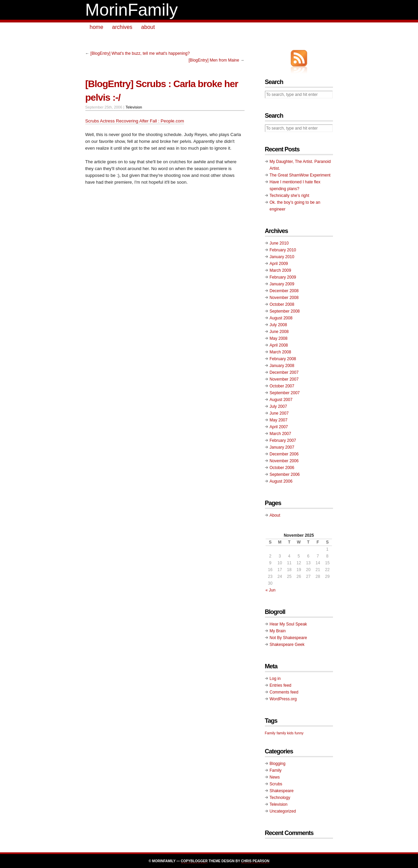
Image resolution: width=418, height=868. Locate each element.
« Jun (271, 590)
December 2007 (284, 372)
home (97, 27)
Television (134, 107)
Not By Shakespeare (288, 638)
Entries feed (281, 685)
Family (276, 770)
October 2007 (282, 386)
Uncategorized (283, 811)
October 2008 (282, 304)
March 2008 (280, 352)
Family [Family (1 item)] (270, 733)
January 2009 (282, 284)
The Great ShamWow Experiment (300, 175)
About (275, 515)
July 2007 (278, 406)
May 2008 (279, 338)
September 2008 (285, 311)
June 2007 (279, 413)
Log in (275, 679)
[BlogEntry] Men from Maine (214, 60)
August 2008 (281, 318)
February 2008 (283, 359)
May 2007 (279, 420)
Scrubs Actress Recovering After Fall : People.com (135, 121)
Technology (280, 798)
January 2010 (282, 257)
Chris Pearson (255, 861)
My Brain (278, 631)
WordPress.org (283, 699)
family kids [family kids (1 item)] (285, 733)
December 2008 (284, 291)
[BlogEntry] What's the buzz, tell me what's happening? (140, 53)
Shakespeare (282, 791)
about (148, 27)
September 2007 (285, 393)
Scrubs (276, 784)
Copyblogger (194, 861)
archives (122, 27)
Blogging (278, 764)
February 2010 (283, 250)
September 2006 (285, 474)
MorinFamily (132, 10)
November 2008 (284, 298)
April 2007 (279, 427)
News (275, 777)
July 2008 (278, 325)
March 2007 (280, 434)
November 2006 (284, 461)
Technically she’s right (290, 196)
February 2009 (283, 277)
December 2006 (284, 454)
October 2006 (282, 468)
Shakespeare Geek (287, 645)
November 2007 (284, 379)
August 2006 (281, 481)
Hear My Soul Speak (288, 624)
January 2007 (282, 447)
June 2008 (279, 332)
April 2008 (279, 345)
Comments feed (284, 692)
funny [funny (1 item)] (299, 733)
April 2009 (279, 264)
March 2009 (280, 270)
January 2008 (282, 366)
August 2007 (281, 400)
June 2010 (279, 243)
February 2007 (283, 440)
